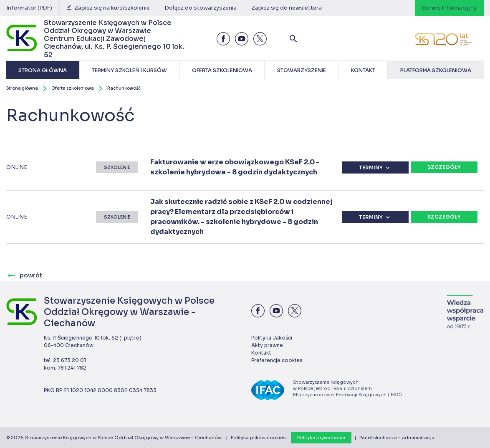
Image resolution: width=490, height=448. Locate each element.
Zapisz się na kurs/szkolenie (108, 8)
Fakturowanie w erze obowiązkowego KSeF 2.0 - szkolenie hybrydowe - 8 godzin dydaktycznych (235, 167)
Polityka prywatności (321, 438)
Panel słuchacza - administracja (397, 438)
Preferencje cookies (277, 360)
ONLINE (17, 167)
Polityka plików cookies (258, 438)
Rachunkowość (124, 88)
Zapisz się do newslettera (287, 8)
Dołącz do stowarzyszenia (201, 8)
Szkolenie (117, 167)
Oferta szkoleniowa (73, 88)
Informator (29, 8)
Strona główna (22, 88)
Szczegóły (444, 167)
